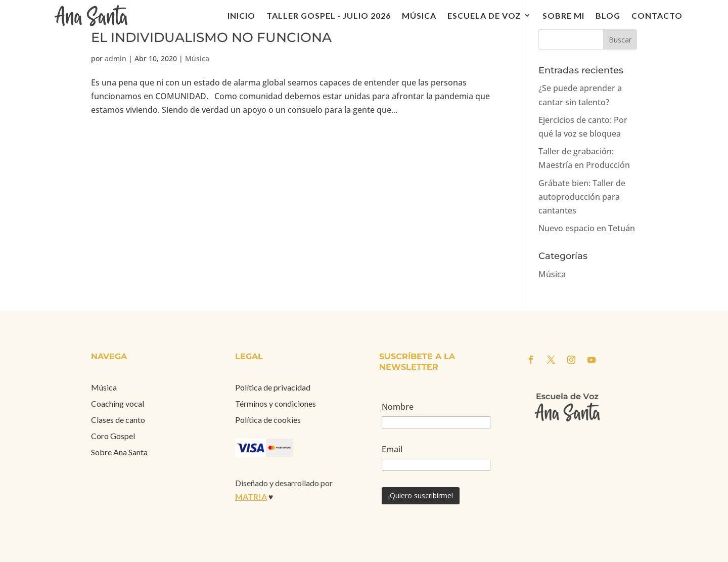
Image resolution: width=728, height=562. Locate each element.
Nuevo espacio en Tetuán (587, 228)
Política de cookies (268, 420)
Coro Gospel (113, 436)
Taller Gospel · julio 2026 (329, 15)
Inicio (241, 15)
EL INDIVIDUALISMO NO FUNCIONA (211, 37)
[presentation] (459, 527)
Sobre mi (563, 15)
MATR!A (251, 496)
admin (116, 58)
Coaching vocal (118, 403)
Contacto (657, 15)
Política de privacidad (273, 387)
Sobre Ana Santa (119, 452)
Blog (608, 15)
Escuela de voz (484, 15)
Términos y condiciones (276, 403)
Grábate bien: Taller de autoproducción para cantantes (582, 197)
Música (419, 15)
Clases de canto (118, 420)
